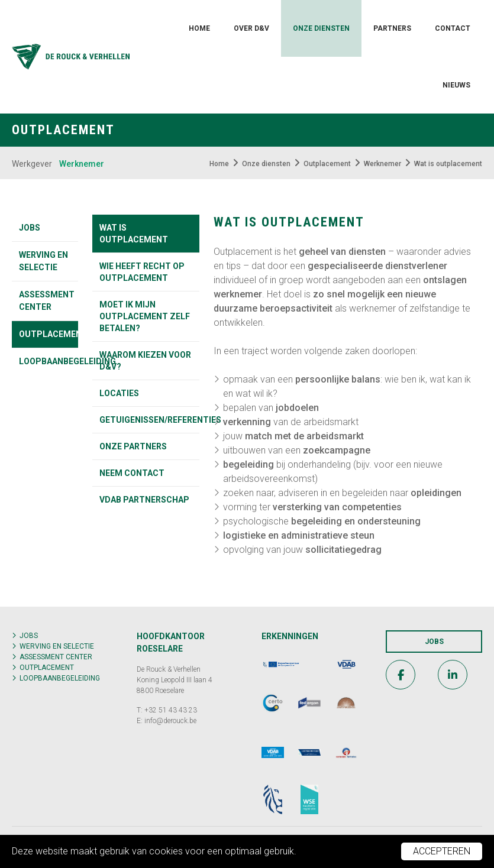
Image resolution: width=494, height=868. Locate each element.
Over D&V (251, 28)
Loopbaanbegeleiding (49, 361)
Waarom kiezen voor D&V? (145, 361)
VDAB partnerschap (144, 500)
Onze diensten (321, 28)
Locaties (119, 393)
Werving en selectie (43, 261)
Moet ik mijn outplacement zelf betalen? (145, 316)
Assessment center (47, 301)
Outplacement (49, 334)
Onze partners (133, 446)
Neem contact (132, 473)
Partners (392, 28)
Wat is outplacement (134, 234)
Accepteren (442, 851)
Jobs (30, 228)
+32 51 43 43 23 (171, 710)
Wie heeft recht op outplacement (142, 272)
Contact (453, 28)
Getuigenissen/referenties (149, 420)
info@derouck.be (170, 721)
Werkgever (32, 164)
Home (199, 28)
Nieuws (456, 85)
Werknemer (82, 164)
